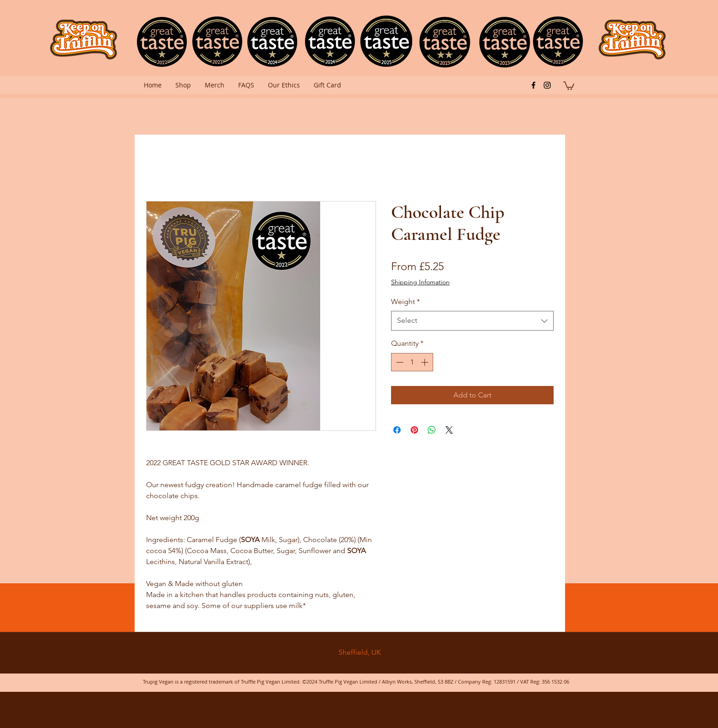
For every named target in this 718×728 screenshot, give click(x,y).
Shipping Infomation (420, 282)
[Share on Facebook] (397, 430)
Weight (405, 302)
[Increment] (425, 362)
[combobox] (472, 321)
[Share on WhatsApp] (432, 430)
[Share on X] (449, 430)
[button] (569, 85)
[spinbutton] (412, 362)
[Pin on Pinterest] (414, 430)
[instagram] (547, 85)
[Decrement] (399, 362)
